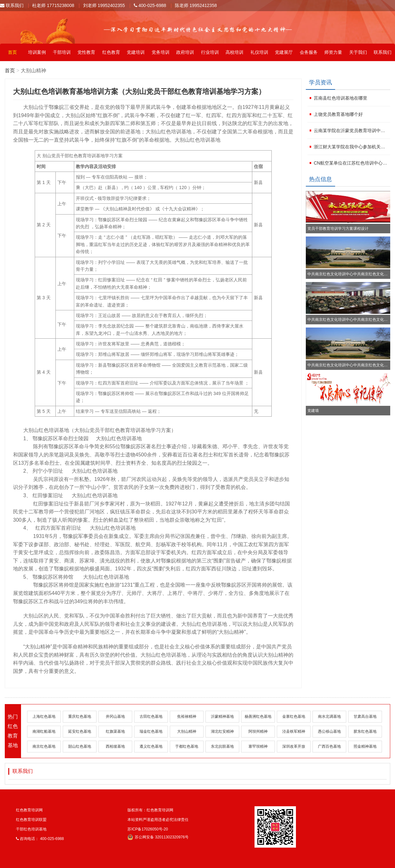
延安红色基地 (80, 731)
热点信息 (320, 179)
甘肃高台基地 (365, 716)
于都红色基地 (187, 746)
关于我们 (358, 52)
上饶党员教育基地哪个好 (338, 114)
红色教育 (111, 52)
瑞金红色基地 (151, 731)
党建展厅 (284, 52)
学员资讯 (320, 82)
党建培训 (136, 52)
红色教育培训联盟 (31, 820)
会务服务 (309, 52)
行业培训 (210, 52)
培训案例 (37, 52)
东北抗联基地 (222, 746)
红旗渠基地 (115, 731)
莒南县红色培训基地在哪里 (341, 98)
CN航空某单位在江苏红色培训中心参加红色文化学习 (351, 163)
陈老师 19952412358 (196, 5)
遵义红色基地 (151, 746)
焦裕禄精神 (187, 716)
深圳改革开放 (294, 746)
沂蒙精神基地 (222, 716)
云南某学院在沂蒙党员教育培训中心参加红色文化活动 (351, 131)
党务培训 (161, 52)
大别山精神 (187, 731)
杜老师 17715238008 (53, 5)
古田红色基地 (151, 716)
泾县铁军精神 (294, 731)
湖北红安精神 (222, 731)
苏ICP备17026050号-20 (148, 829)
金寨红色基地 (294, 716)
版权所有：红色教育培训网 (150, 810)
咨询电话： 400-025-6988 (40, 839)
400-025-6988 (150, 5)
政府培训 (185, 52)
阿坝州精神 (258, 731)
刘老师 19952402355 (104, 5)
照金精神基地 (365, 746)
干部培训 (62, 52)
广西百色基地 (329, 746)
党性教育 (86, 52)
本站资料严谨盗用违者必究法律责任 (158, 820)
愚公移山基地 (329, 731)
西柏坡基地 (115, 746)
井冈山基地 (115, 716)
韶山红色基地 (80, 746)
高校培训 (234, 52)
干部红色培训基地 (31, 829)
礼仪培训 (259, 52)
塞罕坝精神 (258, 746)
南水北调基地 (329, 716)
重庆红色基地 (80, 716)
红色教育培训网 (29, 810)
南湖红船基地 (44, 731)
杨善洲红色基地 (258, 716)
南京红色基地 (44, 746)
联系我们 (12, 5)
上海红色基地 (44, 716)
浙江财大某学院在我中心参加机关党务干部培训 (351, 147)
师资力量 (333, 52)
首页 (12, 52)
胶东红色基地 (365, 731)
